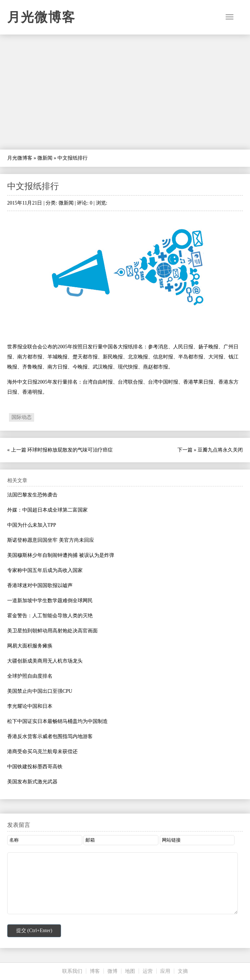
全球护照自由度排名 (30, 676)
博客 (95, 971)
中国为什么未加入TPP (32, 525)
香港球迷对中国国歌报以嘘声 (40, 585)
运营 (148, 971)
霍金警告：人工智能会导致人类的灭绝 (50, 616)
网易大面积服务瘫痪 (30, 646)
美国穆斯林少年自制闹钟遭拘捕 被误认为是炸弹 (61, 555)
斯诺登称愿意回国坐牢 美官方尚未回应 (51, 540)
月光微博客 (41, 17)
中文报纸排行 (33, 186)
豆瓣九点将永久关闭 (220, 450)
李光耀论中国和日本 (30, 706)
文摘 (183, 971)
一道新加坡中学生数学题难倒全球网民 (50, 601)
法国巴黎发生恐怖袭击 (32, 495)
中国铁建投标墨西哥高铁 (35, 767)
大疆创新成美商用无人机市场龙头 (45, 661)
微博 (112, 971)
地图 (130, 971)
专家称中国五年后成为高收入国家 (45, 570)
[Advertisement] (125, 92)
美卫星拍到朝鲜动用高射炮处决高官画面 (52, 631)
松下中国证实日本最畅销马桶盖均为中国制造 (57, 721)
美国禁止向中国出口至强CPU (40, 691)
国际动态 (22, 417)
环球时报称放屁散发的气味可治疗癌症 (70, 450)
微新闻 (45, 158)
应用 (165, 971)
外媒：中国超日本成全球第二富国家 (47, 510)
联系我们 (72, 971)
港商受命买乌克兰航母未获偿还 (42, 752)
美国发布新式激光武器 (32, 782)
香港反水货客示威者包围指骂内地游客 (50, 736)
